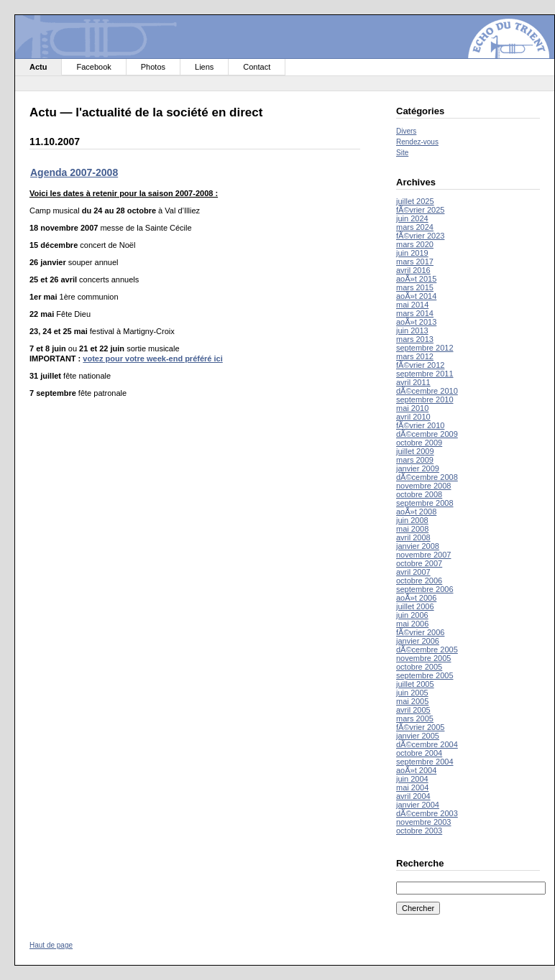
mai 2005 (412, 701)
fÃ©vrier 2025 (420, 210)
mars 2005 (415, 718)
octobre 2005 (419, 667)
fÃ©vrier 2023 (420, 236)
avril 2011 (413, 382)
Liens (204, 67)
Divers (406, 131)
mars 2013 (415, 339)
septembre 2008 (425, 503)
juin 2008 (412, 520)
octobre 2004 (419, 753)
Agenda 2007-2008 (74, 172)
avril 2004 (413, 796)
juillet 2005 (415, 684)
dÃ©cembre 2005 (427, 650)
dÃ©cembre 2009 (427, 434)
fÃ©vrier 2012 (420, 365)
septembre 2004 (425, 762)
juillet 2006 (415, 606)
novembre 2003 (423, 822)
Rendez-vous (417, 142)
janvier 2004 (418, 805)
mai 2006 (412, 624)
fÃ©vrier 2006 (420, 632)
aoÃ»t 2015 (416, 279)
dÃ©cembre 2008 (427, 477)
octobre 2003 (419, 831)
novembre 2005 (423, 658)
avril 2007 (413, 572)
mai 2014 (412, 305)
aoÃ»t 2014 (416, 296)
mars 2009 (415, 460)
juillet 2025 (415, 201)
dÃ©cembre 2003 (427, 813)
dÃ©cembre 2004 (427, 744)
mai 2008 (412, 529)
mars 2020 (415, 244)
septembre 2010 (425, 399)
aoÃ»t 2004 (416, 770)
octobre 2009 (419, 443)
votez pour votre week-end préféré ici (152, 359)
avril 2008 (413, 537)
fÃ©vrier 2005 (420, 727)
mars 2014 (415, 313)
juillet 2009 (415, 451)
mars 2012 (415, 356)
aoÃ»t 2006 (416, 598)
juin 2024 (412, 218)
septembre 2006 (425, 589)
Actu (38, 67)
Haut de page (51, 945)
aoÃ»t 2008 (416, 512)
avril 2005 (413, 710)
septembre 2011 (425, 374)
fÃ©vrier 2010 (420, 425)
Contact (257, 67)
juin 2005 (412, 693)
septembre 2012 (425, 348)
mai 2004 (412, 787)
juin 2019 (412, 253)
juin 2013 (412, 330)
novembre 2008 (423, 486)
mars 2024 (415, 227)
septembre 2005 (425, 675)
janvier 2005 (418, 736)
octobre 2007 (419, 563)
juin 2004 (412, 779)
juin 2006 (412, 615)
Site (402, 153)
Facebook (93, 67)
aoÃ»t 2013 (416, 322)
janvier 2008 (418, 546)
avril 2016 (413, 270)
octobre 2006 (419, 581)
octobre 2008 (419, 494)
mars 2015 (415, 287)
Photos (153, 67)
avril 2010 (413, 417)
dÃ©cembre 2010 (427, 391)
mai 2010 (412, 408)
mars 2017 (415, 262)
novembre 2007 (423, 555)
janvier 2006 (418, 641)
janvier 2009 (418, 468)
